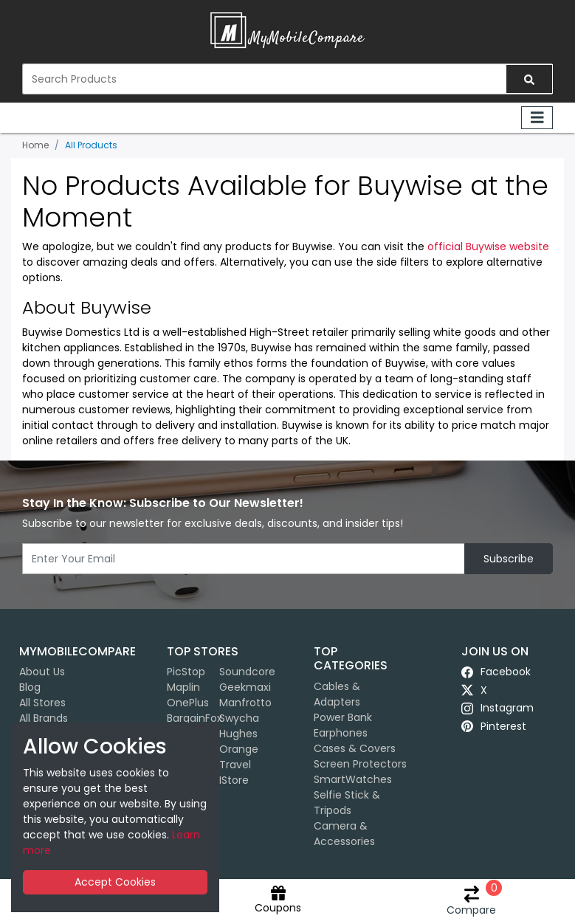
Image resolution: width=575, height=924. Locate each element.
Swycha (239, 718)
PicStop (186, 672)
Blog (30, 687)
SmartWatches (353, 779)
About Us (42, 672)
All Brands (44, 718)
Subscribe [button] (509, 559)
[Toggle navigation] (537, 118)
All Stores (42, 703)
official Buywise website (488, 246)
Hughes (238, 734)
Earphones (341, 733)
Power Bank (343, 717)
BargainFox (194, 718)
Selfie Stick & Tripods (347, 803)
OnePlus (188, 703)
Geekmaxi (245, 687)
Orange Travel (239, 757)
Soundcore (247, 672)
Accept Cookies (115, 882)
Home (35, 145)
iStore (234, 780)
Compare (471, 901)
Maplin (183, 687)
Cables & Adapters (337, 694)
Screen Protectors (360, 764)
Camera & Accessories (344, 834)
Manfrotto (245, 703)
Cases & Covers (355, 748)
